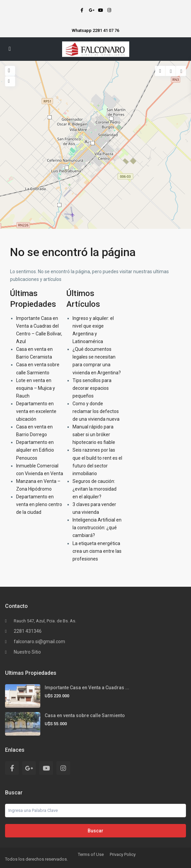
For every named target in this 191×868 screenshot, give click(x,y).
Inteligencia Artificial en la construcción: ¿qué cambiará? (97, 528)
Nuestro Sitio (27, 652)
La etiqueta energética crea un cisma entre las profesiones (97, 551)
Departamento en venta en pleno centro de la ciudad (39, 504)
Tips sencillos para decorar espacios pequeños (92, 388)
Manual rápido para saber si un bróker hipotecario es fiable (94, 435)
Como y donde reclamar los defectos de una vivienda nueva (96, 411)
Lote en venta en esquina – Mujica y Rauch (36, 388)
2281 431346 (28, 631)
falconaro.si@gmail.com (39, 642)
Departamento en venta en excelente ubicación (36, 411)
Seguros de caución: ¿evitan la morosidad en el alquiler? (94, 489)
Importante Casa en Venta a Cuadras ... (87, 688)
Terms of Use (91, 854)
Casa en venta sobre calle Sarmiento (85, 715)
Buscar (95, 831)
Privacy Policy (123, 854)
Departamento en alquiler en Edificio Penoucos (35, 450)
